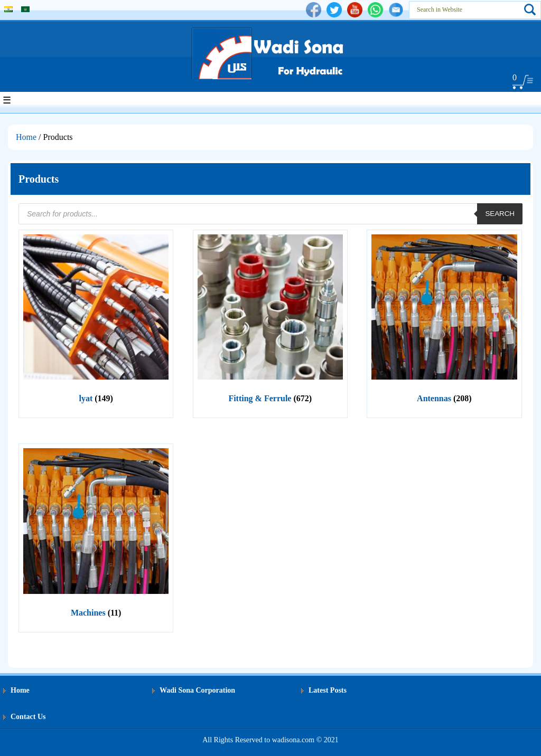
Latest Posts (328, 690)
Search (500, 214)
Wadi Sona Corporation (197, 690)
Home (26, 137)
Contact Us (28, 717)
